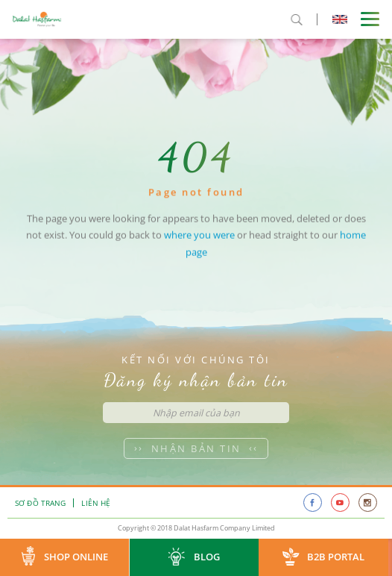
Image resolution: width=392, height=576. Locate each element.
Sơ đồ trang (40, 503)
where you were (199, 242)
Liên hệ (96, 503)
